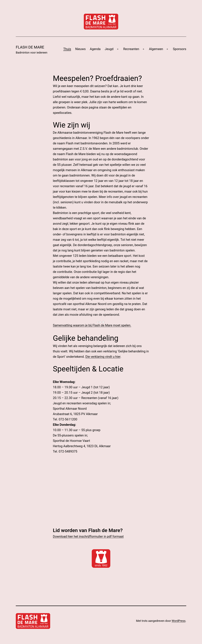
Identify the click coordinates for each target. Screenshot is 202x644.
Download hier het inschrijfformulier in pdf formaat (88, 536)
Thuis (67, 49)
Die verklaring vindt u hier (103, 357)
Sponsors (180, 49)
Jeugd (109, 49)
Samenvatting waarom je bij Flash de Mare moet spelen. (92, 325)
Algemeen (156, 49)
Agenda (95, 49)
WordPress (179, 621)
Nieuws (80, 49)
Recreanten (131, 49)
